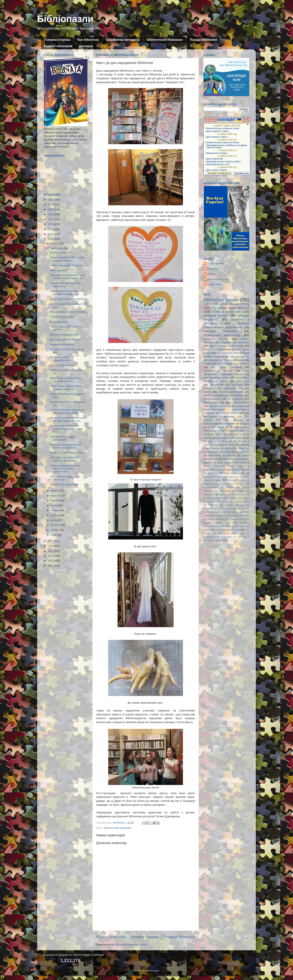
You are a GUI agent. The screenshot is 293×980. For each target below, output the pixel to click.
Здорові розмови (235, 505)
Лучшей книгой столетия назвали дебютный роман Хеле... (67, 429)
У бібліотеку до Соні (62, 317)
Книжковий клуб (213, 364)
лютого (55, 530)
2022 (51, 219)
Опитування (244, 516)
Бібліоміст (237, 385)
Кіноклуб (243, 308)
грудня (55, 243)
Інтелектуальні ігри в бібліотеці (223, 399)
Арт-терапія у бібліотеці (219, 417)
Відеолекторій (211, 424)
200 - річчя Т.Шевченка (226, 367)
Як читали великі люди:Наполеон (61, 359)
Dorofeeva (213, 269)
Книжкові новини (216, 315)
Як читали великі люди (231, 533)
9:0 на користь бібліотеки (218, 441)
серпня (55, 500)
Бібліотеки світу (233, 388)
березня (56, 525)
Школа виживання (233, 413)
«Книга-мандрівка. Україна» (66, 265)
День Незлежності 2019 (218, 501)
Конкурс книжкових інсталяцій (226, 406)
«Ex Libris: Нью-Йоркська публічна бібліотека (65, 459)
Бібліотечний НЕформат (165, 40)
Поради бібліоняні (203, 40)
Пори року (243, 381)
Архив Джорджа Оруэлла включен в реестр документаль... (65, 468)
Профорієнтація (211, 487)
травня (55, 515)
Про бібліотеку (88, 40)
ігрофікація (209, 494)
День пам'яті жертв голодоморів (69, 299)
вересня (56, 496)
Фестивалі (209, 388)
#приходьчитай (59, 270)
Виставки (238, 420)
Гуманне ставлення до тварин (68, 453)
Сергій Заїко (214, 284)
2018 (51, 239)
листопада (57, 248)
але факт (225, 491)
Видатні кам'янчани (231, 392)
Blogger (155, 971)
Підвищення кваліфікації (222, 335)
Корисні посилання (58, 46)
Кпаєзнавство (210, 508)
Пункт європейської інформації (223, 395)
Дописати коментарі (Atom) (131, 945)
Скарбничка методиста (123, 40)
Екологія (213, 505)
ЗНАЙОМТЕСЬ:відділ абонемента (63, 438)
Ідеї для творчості (239, 364)
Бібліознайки (229, 424)
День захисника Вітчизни (231, 463)
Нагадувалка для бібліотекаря (68, 312)
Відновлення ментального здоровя (220, 498)
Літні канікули (242, 452)
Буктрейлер (216, 385)
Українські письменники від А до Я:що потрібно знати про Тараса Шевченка (226, 526)
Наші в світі (220, 512)
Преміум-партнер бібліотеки (231, 438)
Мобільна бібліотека (236, 480)
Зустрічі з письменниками (219, 349)
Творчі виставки (237, 445)
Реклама (230, 487)
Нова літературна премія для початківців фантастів (67, 411)
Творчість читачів (215, 339)
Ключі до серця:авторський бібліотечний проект (66, 446)
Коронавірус (211, 402)
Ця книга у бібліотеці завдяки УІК (224, 473)
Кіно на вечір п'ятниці (63, 365)
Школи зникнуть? (60, 253)
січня (54, 535)
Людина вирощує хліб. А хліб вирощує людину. (67, 259)
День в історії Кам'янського (226, 346)
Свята (207, 392)
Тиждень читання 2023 (217, 523)
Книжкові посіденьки (62, 344)
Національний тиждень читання (223, 484)
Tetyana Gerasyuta (218, 279)
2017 (51, 541)
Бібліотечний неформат (118, 828)
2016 (51, 546)
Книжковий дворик (237, 477)
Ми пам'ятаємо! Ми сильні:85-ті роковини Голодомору (68, 293)
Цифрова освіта (232, 530)
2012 (51, 566)
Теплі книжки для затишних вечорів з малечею (66, 388)
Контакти (86, 46)
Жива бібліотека (214, 466)
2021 (51, 224)
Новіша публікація (111, 937)
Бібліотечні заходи (221, 300)
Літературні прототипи (219, 452)
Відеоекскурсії (239, 494)
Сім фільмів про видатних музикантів (65, 285)
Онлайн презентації (225, 516)
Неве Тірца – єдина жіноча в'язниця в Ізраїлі (66, 379)
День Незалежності (238, 402)
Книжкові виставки (212, 480)
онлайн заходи (216, 427)
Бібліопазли (65, 19)
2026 (51, 200)
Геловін (246, 498)
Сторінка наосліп (238, 519)
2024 (51, 209)
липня (54, 505)
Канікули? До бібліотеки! (64, 484)
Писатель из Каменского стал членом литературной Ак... (67, 277)
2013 (51, 561)
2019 (51, 234)
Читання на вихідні (218, 371)
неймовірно (226, 537)
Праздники (220, 308)
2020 (51, 229)
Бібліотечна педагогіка (237, 448)
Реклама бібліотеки (220, 331)
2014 (51, 556)
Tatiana (211, 274)
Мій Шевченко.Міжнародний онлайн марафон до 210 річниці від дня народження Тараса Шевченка (226, 356)
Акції (223, 431)
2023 (51, 214)
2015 (51, 551)
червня (55, 510)
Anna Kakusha (215, 264)
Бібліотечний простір (213, 477)
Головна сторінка (57, 40)
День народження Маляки (65, 339)
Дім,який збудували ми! (64, 335)
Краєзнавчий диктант (230, 508)
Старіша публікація (179, 937)
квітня (54, 520)
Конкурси (245, 424)
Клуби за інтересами (226, 312)
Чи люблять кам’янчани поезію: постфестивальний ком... (68, 419)
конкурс (241, 491)
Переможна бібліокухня (222, 456)
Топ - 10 (211, 304)
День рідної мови (241, 501)
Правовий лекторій (236, 470)
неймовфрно (209, 537)
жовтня (55, 491)
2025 (51, 204)
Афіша (223, 494)
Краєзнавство (240, 304)
